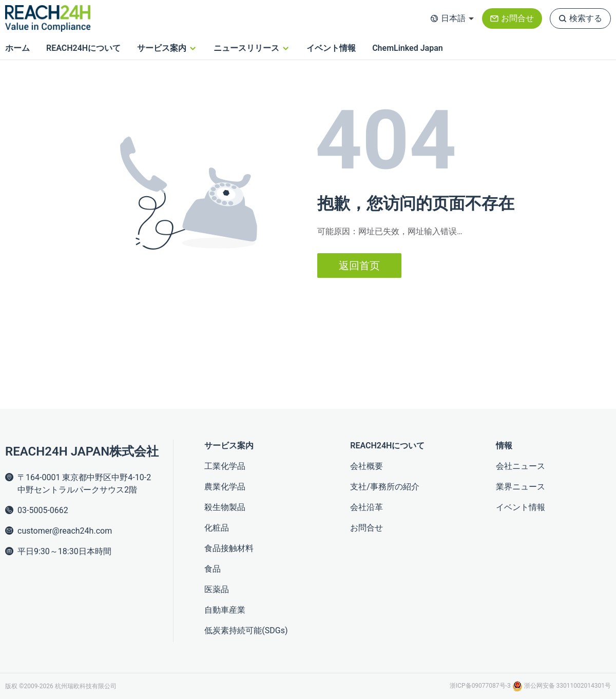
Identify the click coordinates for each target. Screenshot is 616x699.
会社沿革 (367, 507)
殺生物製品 (225, 507)
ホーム (17, 48)
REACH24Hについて (83, 48)
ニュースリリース (246, 48)
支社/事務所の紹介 (385, 487)
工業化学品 (225, 466)
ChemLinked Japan (408, 48)
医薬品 (217, 589)
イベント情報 (331, 48)
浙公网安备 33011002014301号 (562, 686)
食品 (213, 569)
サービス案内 (162, 48)
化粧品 (217, 528)
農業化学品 (225, 487)
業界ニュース (521, 487)
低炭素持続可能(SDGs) (246, 630)
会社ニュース (521, 466)
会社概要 (367, 466)
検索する (586, 18)
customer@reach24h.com (65, 531)
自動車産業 (225, 610)
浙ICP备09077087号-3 (481, 686)
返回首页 (359, 266)
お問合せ (517, 18)
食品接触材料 (229, 548)
